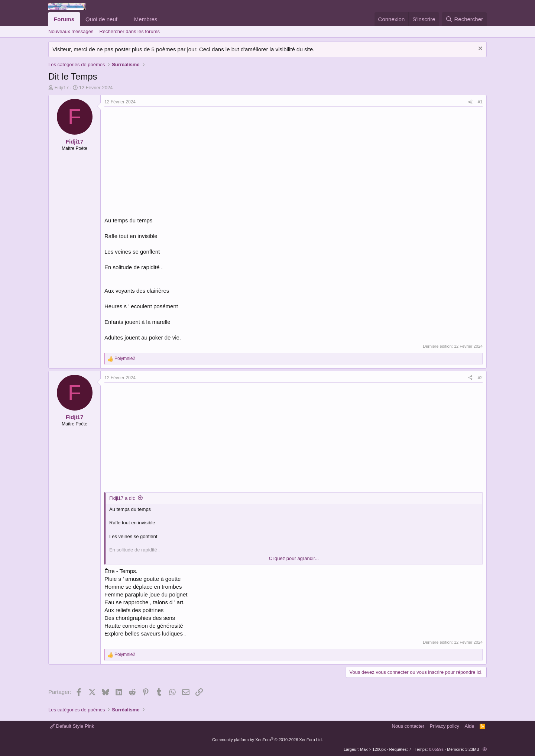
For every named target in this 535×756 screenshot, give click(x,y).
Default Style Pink (72, 726)
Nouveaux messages (71, 31)
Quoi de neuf (101, 19)
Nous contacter (408, 726)
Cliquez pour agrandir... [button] (294, 558)
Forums (64, 19)
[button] (123, 19)
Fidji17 (62, 88)
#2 (480, 378)
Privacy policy (445, 726)
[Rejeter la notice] (479, 49)
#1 (480, 102)
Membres (146, 19)
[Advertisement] (167, 163)
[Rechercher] (464, 19)
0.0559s (436, 749)
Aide (470, 726)
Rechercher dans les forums (129, 31)
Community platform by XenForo (267, 740)
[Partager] (470, 102)
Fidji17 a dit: (122, 498)
